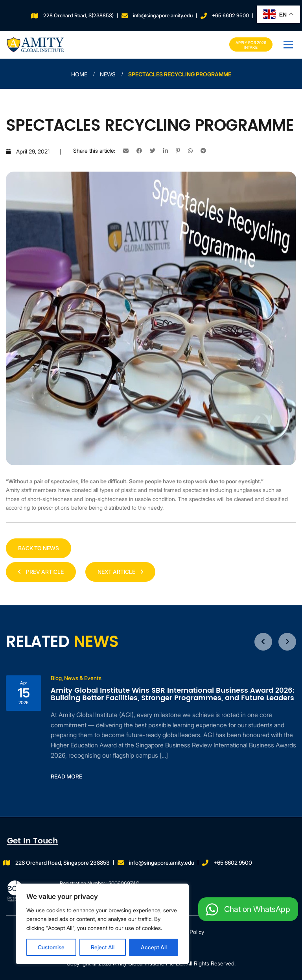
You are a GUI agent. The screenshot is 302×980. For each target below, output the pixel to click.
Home (79, 74)
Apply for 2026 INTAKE (251, 45)
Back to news (39, 548)
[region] (102, 924)
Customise (51, 947)
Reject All (103, 947)
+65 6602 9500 (230, 15)
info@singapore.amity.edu (163, 15)
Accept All (154, 947)
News (108, 74)
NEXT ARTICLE (120, 572)
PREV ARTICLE (41, 572)
